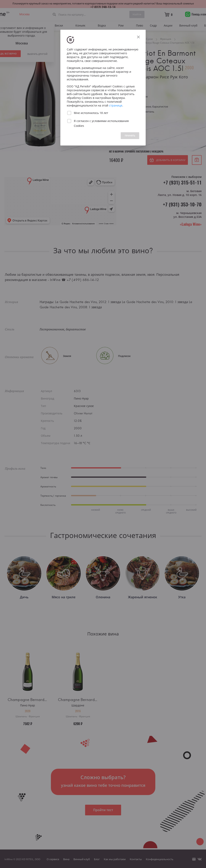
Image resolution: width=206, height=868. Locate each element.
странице (116, 105)
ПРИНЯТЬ (130, 136)
